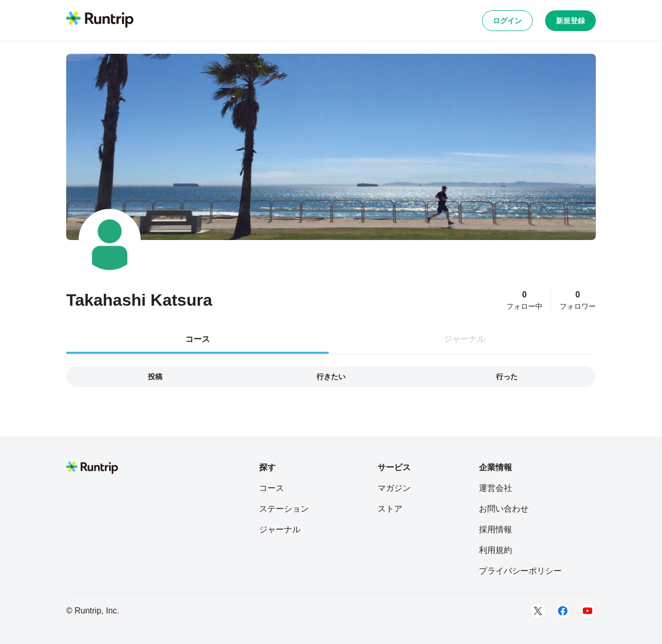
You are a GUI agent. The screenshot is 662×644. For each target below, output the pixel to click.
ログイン (507, 21)
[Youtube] (588, 611)
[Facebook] (563, 611)
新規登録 (570, 21)
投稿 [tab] (155, 377)
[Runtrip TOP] (100, 20)
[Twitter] (538, 611)
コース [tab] (198, 339)
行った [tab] (507, 377)
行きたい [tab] (331, 377)
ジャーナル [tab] (464, 339)
